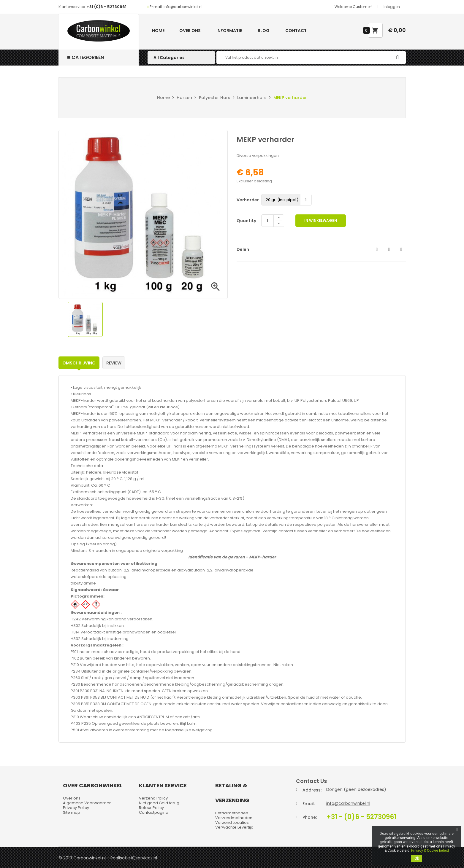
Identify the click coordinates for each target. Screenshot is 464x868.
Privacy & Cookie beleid (430, 851)
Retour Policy (151, 808)
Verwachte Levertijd (234, 827)
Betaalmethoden (232, 813)
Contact (296, 31)
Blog (264, 31)
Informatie (229, 31)
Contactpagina (154, 812)
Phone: (310, 817)
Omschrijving (79, 363)
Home (158, 31)
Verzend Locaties (232, 822)
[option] (85, 319)
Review (114, 363)
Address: (312, 790)
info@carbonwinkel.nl (348, 803)
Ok (417, 859)
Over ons (190, 31)
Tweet (389, 249)
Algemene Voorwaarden (87, 803)
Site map (72, 812)
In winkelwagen (321, 220)
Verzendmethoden (234, 818)
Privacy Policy (76, 808)
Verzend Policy (153, 798)
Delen (377, 249)
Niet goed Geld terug (159, 803)
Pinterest (401, 249)
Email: (309, 804)
